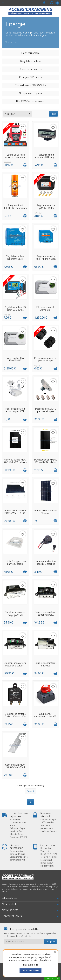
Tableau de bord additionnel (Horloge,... (46, 156)
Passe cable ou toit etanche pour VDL (15, 410)
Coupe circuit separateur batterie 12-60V (46, 717)
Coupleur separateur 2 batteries (46, 664)
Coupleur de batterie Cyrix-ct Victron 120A (15, 715)
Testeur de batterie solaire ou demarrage (15, 156)
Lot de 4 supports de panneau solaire (15, 563)
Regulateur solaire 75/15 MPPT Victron (46, 258)
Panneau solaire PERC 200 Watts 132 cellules (15, 461)
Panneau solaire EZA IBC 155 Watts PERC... (15, 512)
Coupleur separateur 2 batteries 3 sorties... (15, 664)
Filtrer (53, 114)
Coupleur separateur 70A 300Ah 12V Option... (15, 615)
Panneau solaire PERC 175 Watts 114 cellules (46, 461)
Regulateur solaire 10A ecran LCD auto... (15, 309)
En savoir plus (31, 965)
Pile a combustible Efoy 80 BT (46, 309)
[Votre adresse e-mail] (24, 941)
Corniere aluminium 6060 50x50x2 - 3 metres (15, 767)
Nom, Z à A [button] (10, 114)
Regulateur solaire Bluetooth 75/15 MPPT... (15, 259)
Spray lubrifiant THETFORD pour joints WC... (15, 208)
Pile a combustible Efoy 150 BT (15, 359)
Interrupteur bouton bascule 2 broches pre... (46, 564)
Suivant (30, 791)
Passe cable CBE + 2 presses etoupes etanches (46, 411)
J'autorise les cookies (30, 971)
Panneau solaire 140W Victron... (46, 512)
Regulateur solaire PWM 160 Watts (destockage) (46, 208)
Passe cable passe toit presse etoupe (46, 359)
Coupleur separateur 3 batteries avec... (46, 613)
